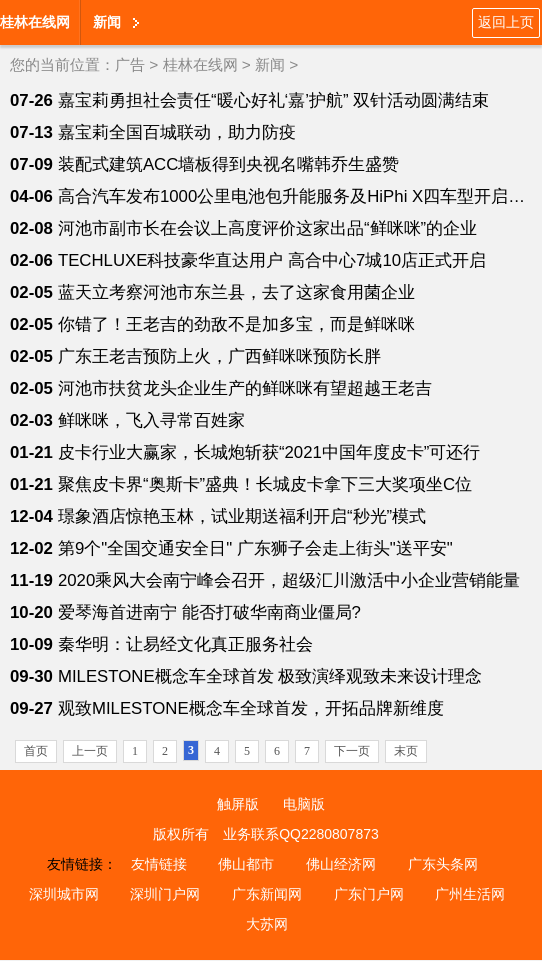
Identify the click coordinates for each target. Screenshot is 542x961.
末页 (406, 751)
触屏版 (238, 804)
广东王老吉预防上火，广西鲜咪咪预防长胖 (219, 356)
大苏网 (267, 924)
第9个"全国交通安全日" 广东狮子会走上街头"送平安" (255, 548)
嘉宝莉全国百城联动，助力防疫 (177, 132)
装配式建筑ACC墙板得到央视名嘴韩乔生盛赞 (228, 164)
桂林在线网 (35, 22)
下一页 (352, 751)
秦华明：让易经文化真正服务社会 (185, 644)
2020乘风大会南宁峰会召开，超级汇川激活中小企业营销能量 (289, 580)
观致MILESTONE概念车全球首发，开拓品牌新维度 (251, 708)
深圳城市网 (64, 894)
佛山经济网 (341, 864)
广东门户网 (369, 894)
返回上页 (506, 22)
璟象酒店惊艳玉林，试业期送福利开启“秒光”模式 (242, 516)
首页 (36, 751)
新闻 (107, 22)
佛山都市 (246, 864)
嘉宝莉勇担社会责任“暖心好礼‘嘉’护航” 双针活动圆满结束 (273, 100)
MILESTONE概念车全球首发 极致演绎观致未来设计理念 (270, 676)
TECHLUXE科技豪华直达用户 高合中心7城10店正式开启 (272, 260)
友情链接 (159, 864)
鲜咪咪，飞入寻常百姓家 (151, 420)
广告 (130, 64)
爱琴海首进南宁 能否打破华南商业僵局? (209, 612)
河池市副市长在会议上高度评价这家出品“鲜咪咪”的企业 (267, 228)
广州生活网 (470, 894)
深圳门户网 (165, 894)
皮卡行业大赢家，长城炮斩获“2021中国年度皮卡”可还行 (269, 452)
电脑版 (304, 804)
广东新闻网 (267, 894)
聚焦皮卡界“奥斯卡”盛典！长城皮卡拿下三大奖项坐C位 (265, 484)
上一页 (90, 751)
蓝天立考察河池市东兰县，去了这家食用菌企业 (236, 292)
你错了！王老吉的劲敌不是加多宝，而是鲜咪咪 (236, 324)
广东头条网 (443, 864)
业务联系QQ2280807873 (301, 834)
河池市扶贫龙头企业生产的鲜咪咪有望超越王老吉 (245, 388)
